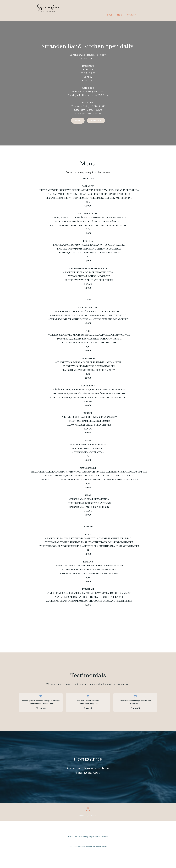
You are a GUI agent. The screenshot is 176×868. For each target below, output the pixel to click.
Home (110, 15)
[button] (85, 718)
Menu (120, 15)
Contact (132, 15)
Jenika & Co (93, 820)
